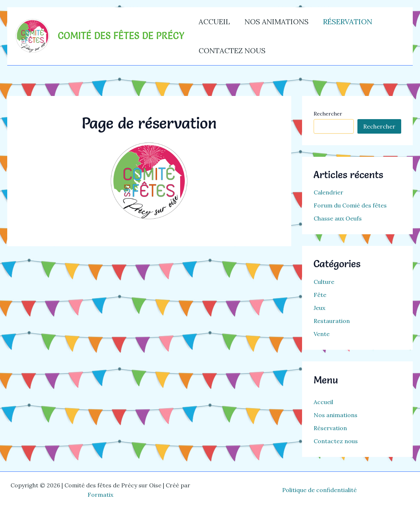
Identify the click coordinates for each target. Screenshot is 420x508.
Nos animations (277, 22)
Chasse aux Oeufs (338, 218)
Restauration (332, 321)
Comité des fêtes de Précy (121, 36)
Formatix (100, 495)
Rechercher (328, 114)
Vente (322, 334)
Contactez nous (232, 51)
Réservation (348, 22)
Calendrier (328, 192)
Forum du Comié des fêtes (350, 205)
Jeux (319, 308)
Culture (324, 282)
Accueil (214, 22)
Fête (320, 295)
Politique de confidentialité (319, 490)
